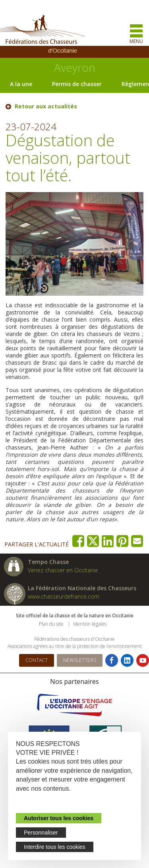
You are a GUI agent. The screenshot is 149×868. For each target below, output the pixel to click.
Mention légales (90, 624)
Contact (37, 660)
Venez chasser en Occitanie (63, 570)
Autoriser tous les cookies (59, 818)
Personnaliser (41, 833)
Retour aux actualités (46, 106)
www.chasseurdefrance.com (64, 596)
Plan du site (51, 624)
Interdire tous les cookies (55, 847)
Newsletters (80, 660)
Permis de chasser (77, 84)
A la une (21, 84)
